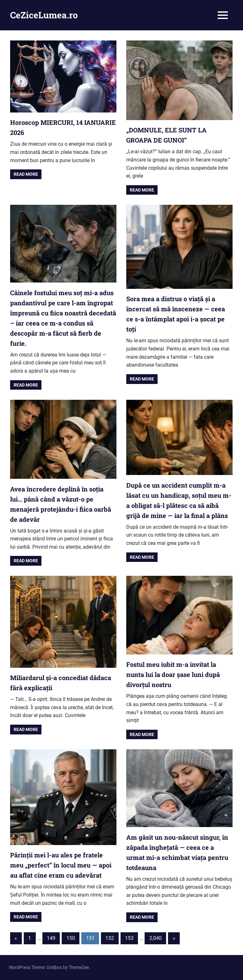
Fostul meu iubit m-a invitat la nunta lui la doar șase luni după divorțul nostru (173, 674)
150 (71, 938)
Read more (26, 174)
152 (110, 938)
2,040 (156, 938)
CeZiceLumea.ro (44, 15)
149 (51, 938)
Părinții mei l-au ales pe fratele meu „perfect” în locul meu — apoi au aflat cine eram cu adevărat (61, 865)
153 (129, 938)
